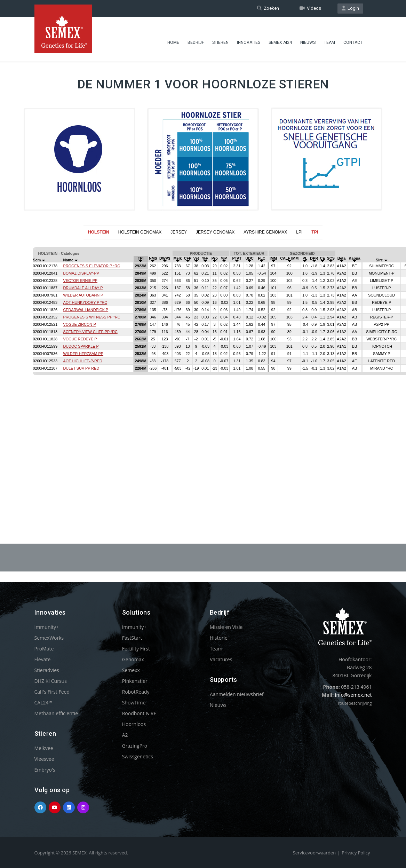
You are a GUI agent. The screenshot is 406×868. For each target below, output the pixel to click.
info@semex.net (353, 695)
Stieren (220, 37)
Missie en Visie (226, 627)
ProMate (44, 649)
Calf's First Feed (52, 692)
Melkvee (44, 748)
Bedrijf (196, 37)
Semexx (131, 670)
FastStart (132, 638)
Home (173, 37)
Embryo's (45, 770)
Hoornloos (134, 724)
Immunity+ (47, 627)
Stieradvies (47, 670)
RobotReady (136, 692)
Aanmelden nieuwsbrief (237, 694)
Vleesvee (44, 759)
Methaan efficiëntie (56, 713)
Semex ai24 (280, 37)
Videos (310, 8)
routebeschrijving (355, 703)
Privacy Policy (356, 853)
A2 (125, 735)
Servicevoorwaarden (315, 853)
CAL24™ (43, 703)
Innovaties (249, 37)
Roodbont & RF (139, 713)
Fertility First (136, 649)
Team (329, 37)
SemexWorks (49, 638)
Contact (353, 37)
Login (350, 8)
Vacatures (221, 659)
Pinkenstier (135, 681)
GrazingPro (135, 746)
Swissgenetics (138, 756)
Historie (219, 638)
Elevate (43, 659)
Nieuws (308, 37)
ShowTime (134, 703)
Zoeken (268, 8)
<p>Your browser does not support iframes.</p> (203, 374)
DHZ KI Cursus (51, 681)
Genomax (133, 659)
